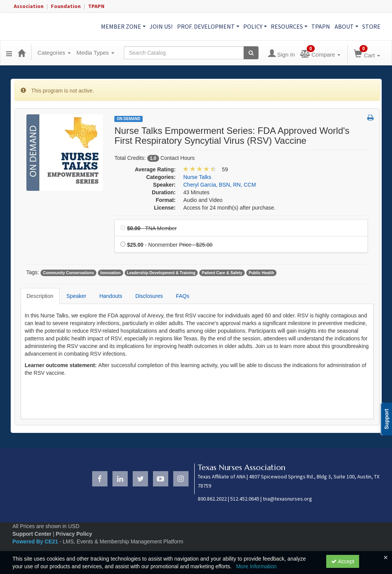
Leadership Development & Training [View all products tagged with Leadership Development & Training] (161, 273)
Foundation (66, 6)
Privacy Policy (74, 534)
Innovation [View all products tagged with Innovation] (110, 273)
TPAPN (96, 6)
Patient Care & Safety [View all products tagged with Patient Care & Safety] (222, 273)
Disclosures (149, 296)
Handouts (111, 296)
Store (371, 26)
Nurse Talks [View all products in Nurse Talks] (197, 177)
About (346, 26)
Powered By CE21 (36, 541)
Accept (343, 561)
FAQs (183, 296)
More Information (256, 566)
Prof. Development (208, 26)
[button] (9, 53)
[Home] (21, 53)
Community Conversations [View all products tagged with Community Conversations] (68, 273)
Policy (255, 26)
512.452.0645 (245, 499)
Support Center (32, 534)
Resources (289, 26)
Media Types (95, 53)
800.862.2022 (212, 499)
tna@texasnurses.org (287, 499)
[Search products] (251, 53)
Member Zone (123, 26)
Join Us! (161, 26)
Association (29, 6)
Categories (54, 53)
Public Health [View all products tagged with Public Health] (261, 273)
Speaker (76, 296)
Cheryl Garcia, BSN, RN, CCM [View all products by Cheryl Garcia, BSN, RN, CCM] (220, 185)
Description (40, 296)
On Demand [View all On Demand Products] (128, 119)
